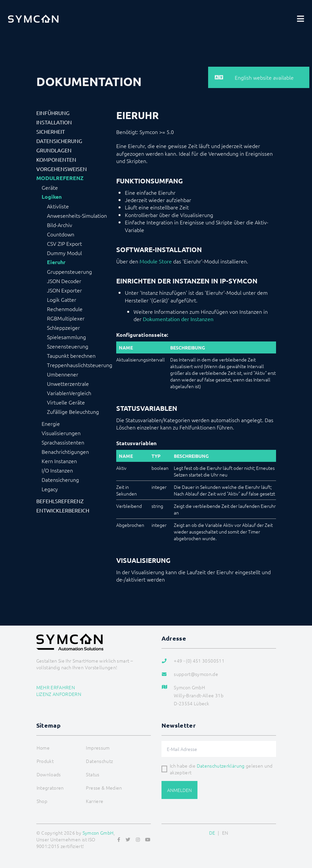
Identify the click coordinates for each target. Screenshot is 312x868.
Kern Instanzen (59, 461)
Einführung (53, 113)
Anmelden (179, 790)
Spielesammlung (66, 337)
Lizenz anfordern (59, 694)
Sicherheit (51, 131)
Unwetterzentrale (68, 383)
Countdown (61, 234)
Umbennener (63, 374)
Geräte (50, 187)
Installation (54, 122)
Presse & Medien (104, 788)
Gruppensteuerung (69, 271)
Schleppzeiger (63, 327)
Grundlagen (54, 150)
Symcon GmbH (98, 833)
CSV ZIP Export (64, 243)
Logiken (52, 197)
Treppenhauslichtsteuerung (80, 365)
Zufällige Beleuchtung (73, 411)
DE (212, 833)
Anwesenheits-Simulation (77, 215)
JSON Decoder (64, 281)
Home (43, 748)
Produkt (45, 761)
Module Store (156, 261)
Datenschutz (99, 761)
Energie (51, 423)
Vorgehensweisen (62, 169)
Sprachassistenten (63, 442)
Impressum (98, 748)
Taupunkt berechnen (71, 355)
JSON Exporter (64, 290)
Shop (42, 801)
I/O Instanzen (57, 470)
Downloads (49, 774)
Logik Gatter (62, 299)
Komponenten (56, 159)
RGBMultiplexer (66, 318)
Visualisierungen (61, 433)
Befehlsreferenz (60, 501)
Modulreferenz (60, 178)
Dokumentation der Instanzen (178, 319)
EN (225, 833)
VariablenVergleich (69, 393)
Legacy (50, 489)
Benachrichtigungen (65, 452)
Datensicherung (59, 141)
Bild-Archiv (60, 225)
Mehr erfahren (56, 687)
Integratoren (50, 788)
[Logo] (33, 19)
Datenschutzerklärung (221, 766)
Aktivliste (58, 206)
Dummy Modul (64, 253)
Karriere (95, 801)
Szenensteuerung (68, 346)
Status (93, 774)
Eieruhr (56, 262)
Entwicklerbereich (63, 510)
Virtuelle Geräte (66, 402)
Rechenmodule (65, 309)
